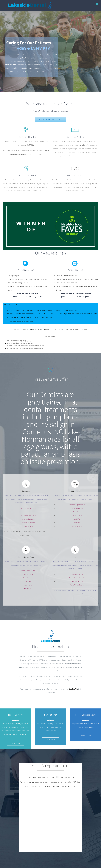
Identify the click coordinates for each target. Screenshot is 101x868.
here (89, 187)
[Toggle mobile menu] (97, 4)
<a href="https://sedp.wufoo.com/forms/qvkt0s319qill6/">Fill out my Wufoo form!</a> (50, 822)
